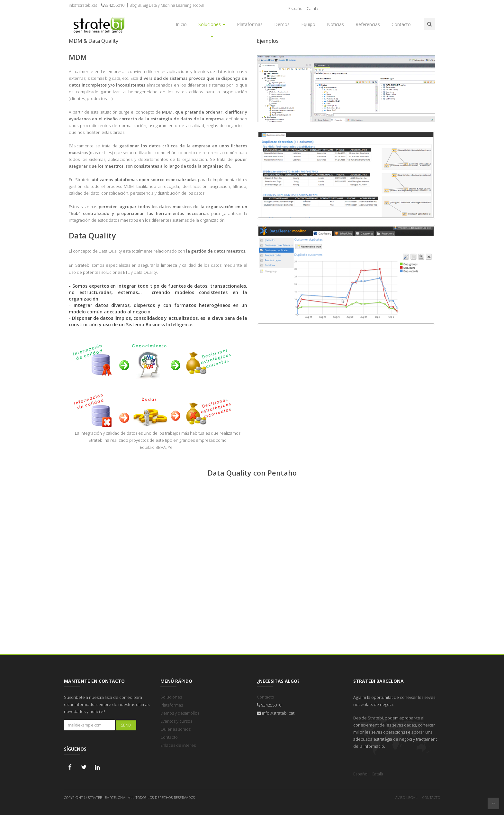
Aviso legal (407, 797)
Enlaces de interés (178, 745)
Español (296, 8)
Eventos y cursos (176, 721)
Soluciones (171, 697)
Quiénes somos (175, 729)
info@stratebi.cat (84, 5)
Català (312, 8)
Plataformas (172, 705)
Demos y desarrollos (180, 713)
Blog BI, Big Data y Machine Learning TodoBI (167, 5)
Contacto (169, 737)
